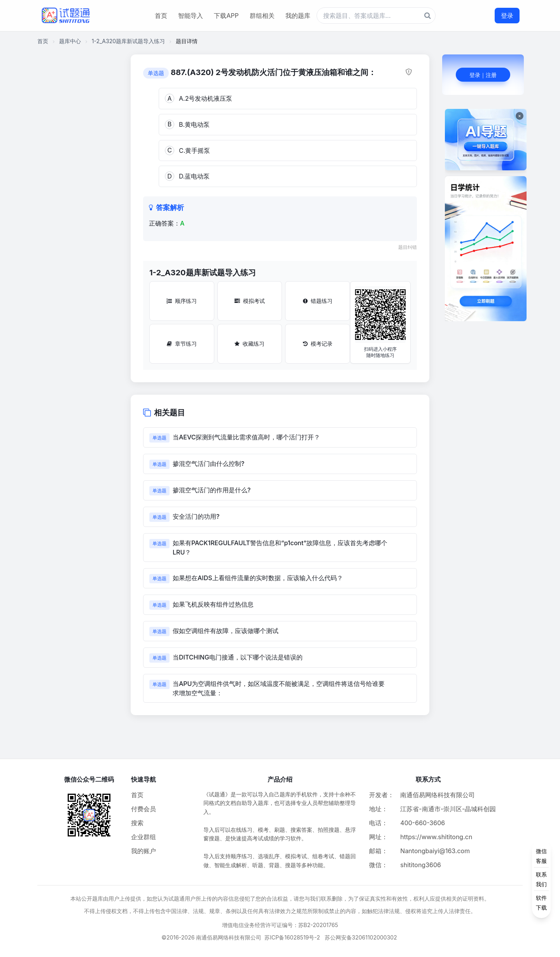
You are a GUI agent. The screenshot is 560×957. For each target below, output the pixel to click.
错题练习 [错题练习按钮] (318, 301)
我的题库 (298, 16)
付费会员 (143, 809)
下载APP (226, 16)
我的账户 (143, 851)
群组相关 (262, 16)
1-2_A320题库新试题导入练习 (128, 41)
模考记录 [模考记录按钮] (318, 344)
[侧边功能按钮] (541, 879)
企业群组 (143, 837)
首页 (161, 16)
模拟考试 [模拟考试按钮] (250, 301)
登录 (507, 16)
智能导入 (191, 16)
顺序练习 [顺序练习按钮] (182, 301)
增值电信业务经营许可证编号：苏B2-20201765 (280, 925)
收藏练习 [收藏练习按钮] (249, 344)
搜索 (137, 823)
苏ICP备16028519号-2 (292, 937)
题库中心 (70, 41)
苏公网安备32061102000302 (361, 937)
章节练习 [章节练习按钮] (182, 344)
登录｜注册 (483, 75)
